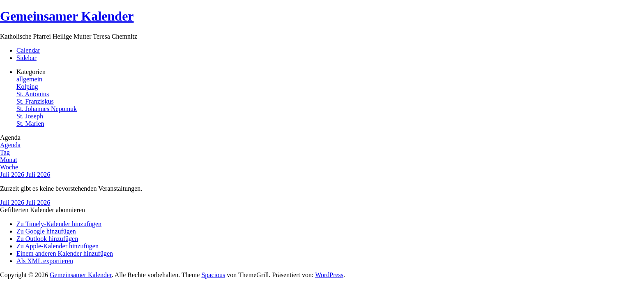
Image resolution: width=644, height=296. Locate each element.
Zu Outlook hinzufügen (47, 239)
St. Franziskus (35, 101)
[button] (43, 210)
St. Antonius (33, 94)
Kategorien (31, 72)
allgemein (29, 79)
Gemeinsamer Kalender (67, 16)
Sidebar (26, 58)
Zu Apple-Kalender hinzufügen (57, 246)
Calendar (28, 50)
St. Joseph (30, 116)
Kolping (27, 87)
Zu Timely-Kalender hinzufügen (59, 224)
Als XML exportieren (45, 261)
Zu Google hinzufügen (46, 231)
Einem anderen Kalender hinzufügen (65, 253)
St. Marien (30, 124)
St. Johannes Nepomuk (47, 109)
